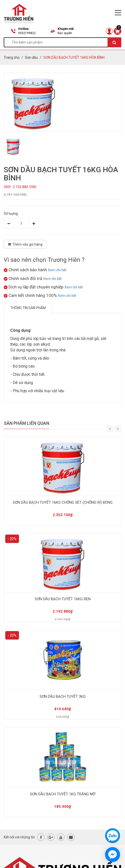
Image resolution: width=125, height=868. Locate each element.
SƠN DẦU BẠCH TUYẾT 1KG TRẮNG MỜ (63, 794)
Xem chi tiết (57, 270)
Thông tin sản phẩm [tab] (28, 308)
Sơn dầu (31, 57)
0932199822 (27, 33)
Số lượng (11, 214)
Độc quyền (65, 33)
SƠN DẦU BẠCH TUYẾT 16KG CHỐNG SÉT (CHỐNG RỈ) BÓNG (63, 502)
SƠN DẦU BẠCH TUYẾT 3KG (63, 697)
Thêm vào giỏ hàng (25, 244)
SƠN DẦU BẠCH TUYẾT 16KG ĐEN (63, 599)
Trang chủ (12, 57)
